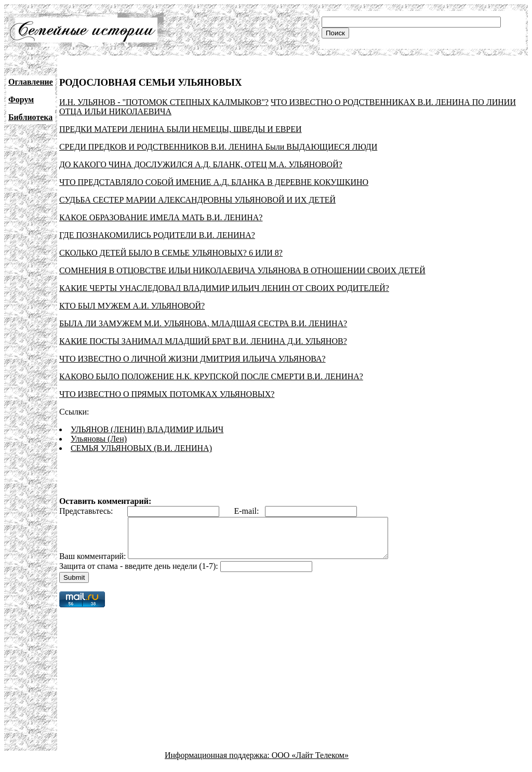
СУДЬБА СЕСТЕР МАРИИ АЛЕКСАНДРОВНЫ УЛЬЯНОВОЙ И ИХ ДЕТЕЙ (197, 200)
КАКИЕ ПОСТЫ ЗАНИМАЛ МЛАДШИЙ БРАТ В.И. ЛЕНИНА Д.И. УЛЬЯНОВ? (203, 341)
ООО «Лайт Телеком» (310, 763)
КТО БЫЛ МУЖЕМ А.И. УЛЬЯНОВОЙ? (132, 306)
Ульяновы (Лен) (99, 439)
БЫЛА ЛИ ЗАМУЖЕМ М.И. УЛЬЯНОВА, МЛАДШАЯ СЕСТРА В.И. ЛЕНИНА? (203, 323)
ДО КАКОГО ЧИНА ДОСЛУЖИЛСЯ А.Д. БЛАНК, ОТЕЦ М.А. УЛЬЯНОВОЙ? (201, 164)
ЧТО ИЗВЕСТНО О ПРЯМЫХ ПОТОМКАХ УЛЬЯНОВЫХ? (167, 394)
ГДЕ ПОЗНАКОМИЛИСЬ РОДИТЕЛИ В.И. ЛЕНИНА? (157, 235)
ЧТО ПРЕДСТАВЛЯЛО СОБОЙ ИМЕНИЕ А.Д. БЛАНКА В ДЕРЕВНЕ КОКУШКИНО (214, 182)
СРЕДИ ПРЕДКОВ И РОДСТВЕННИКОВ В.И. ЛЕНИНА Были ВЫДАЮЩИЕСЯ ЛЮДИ (218, 147)
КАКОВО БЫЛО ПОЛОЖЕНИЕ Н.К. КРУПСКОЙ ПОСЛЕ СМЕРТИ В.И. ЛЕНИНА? (211, 376)
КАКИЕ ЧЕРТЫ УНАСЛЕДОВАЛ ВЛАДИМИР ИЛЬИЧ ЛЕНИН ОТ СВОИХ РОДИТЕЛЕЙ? (224, 288)
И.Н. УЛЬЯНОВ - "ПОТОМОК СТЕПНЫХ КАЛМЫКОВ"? (164, 102)
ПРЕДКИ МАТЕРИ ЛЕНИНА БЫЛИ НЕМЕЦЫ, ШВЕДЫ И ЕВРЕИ (181, 129)
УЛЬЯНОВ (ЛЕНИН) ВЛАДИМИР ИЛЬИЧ (147, 429)
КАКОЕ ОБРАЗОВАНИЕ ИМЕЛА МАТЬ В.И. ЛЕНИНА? (161, 217)
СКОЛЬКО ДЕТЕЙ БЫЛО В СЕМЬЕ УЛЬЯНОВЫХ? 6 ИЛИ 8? (171, 253)
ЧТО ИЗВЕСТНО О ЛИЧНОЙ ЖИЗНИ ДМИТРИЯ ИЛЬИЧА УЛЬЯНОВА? (192, 359)
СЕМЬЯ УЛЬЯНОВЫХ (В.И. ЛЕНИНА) (141, 448)
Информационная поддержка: (218, 763)
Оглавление (31, 82)
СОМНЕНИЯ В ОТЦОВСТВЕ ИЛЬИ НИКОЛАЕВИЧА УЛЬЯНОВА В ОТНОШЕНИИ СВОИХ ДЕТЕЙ (242, 270)
